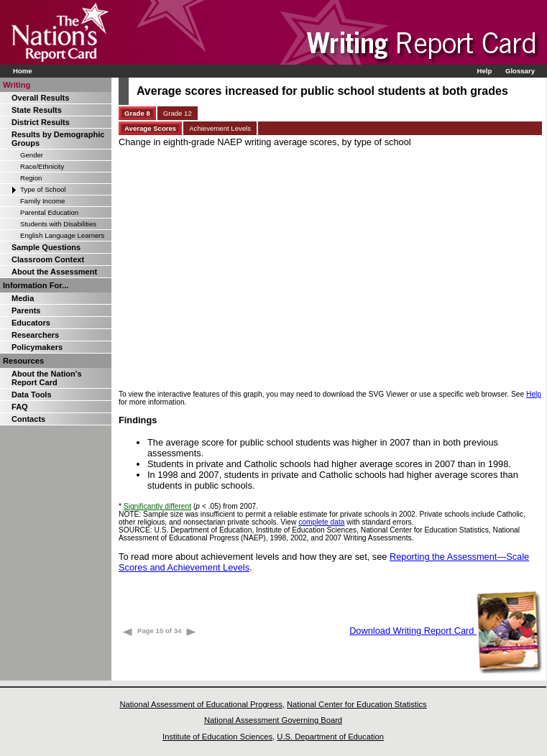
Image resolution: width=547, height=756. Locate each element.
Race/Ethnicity (42, 166)
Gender (32, 155)
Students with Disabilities (58, 224)
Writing (17, 85)
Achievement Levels (220, 128)
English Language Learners (62, 235)
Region (31, 178)
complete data (321, 522)
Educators (31, 323)
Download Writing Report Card (446, 631)
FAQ (20, 407)
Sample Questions (46, 247)
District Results (41, 122)
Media (23, 298)
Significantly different (157, 506)
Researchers (35, 335)
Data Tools (32, 395)
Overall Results (40, 98)
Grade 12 (178, 113)
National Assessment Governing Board (273, 720)
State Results (37, 110)
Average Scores (150, 128)
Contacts (28, 419)
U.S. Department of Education (330, 737)
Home (23, 71)
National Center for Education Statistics (357, 704)
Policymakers (37, 347)
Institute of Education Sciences (217, 737)
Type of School (43, 189)
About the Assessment (54, 272)
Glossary (520, 71)
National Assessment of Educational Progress (201, 704)
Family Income (42, 201)
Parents (26, 310)
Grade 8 (137, 113)
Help (484, 71)
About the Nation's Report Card (47, 378)
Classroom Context (48, 259)
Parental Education (49, 212)
